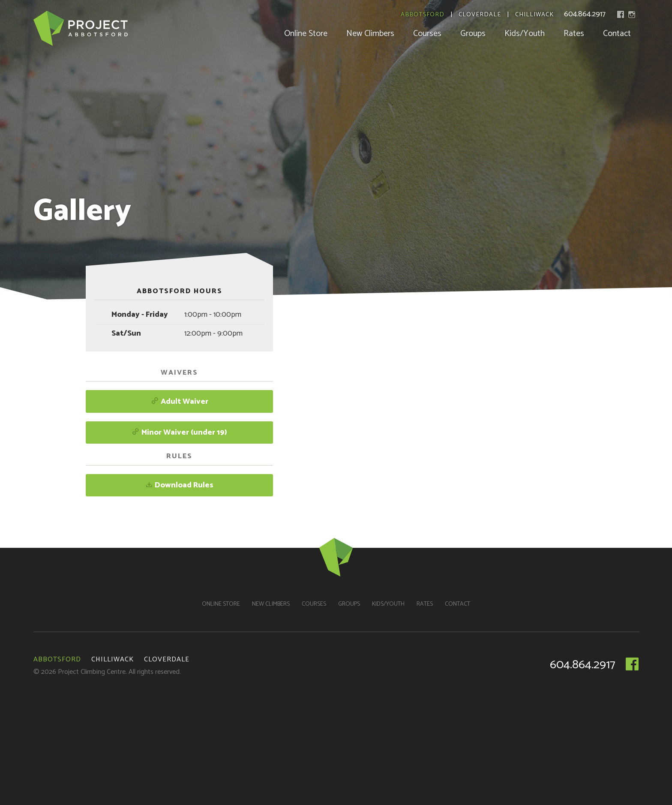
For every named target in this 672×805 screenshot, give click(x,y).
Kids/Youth (525, 34)
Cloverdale (480, 15)
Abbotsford (423, 15)
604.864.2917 (585, 14)
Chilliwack (534, 15)
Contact (617, 34)
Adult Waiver (180, 402)
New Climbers (370, 34)
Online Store (306, 34)
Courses (427, 34)
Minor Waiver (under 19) (179, 433)
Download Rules (179, 485)
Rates (574, 34)
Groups (473, 34)
